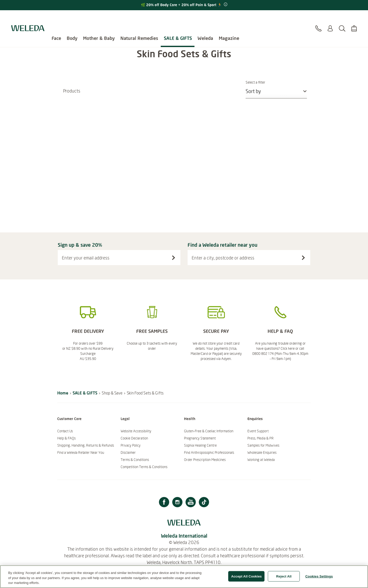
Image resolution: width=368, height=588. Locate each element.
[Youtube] (191, 503)
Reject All (284, 579)
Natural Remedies (139, 18)
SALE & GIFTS (178, 18)
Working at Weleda (261, 460)
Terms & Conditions (135, 460)
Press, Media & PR (261, 438)
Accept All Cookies (246, 579)
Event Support (258, 431)
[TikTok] (204, 503)
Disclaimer (128, 453)
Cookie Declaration (134, 438)
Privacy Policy (131, 445)
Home (63, 393)
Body (72, 18)
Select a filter (276, 82)
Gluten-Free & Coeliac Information (209, 431)
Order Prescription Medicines (205, 460)
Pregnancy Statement (200, 438)
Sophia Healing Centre (200, 445)
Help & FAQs (66, 438)
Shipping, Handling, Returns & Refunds (86, 445)
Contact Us (65, 431)
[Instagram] (177, 503)
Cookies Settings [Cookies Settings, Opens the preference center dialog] (319, 579)
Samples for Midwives (263, 445)
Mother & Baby (99, 18)
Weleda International (184, 536)
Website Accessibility (136, 431)
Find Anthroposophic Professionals (209, 453)
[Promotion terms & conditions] (225, 5)
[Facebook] (164, 503)
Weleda (205, 18)
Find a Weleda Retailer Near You (81, 453)
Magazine (229, 18)
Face (56, 18)
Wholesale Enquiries (262, 453)
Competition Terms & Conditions (144, 467)
